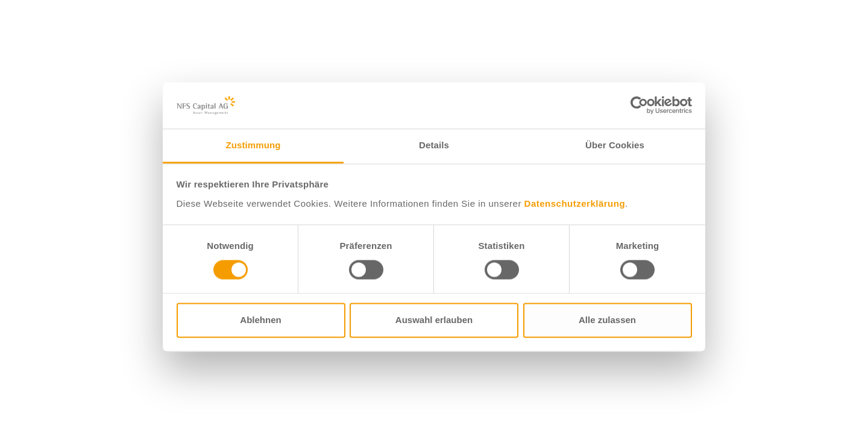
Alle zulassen (607, 320)
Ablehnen (260, 320)
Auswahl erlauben (434, 320)
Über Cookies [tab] (615, 145)
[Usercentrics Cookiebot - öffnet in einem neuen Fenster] (639, 105)
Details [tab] (434, 145)
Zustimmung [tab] (253, 145)
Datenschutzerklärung (575, 203)
